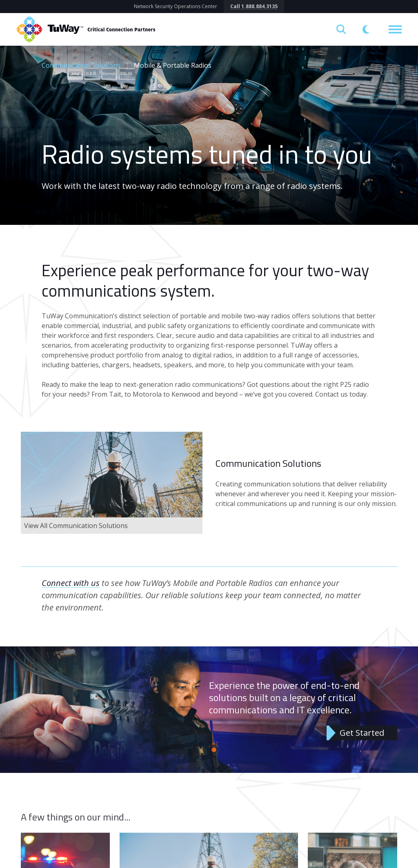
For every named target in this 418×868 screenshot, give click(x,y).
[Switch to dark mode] (367, 29)
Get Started (362, 738)
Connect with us (71, 589)
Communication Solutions (81, 65)
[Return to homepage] (86, 29)
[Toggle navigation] (395, 29)
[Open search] (341, 29)
